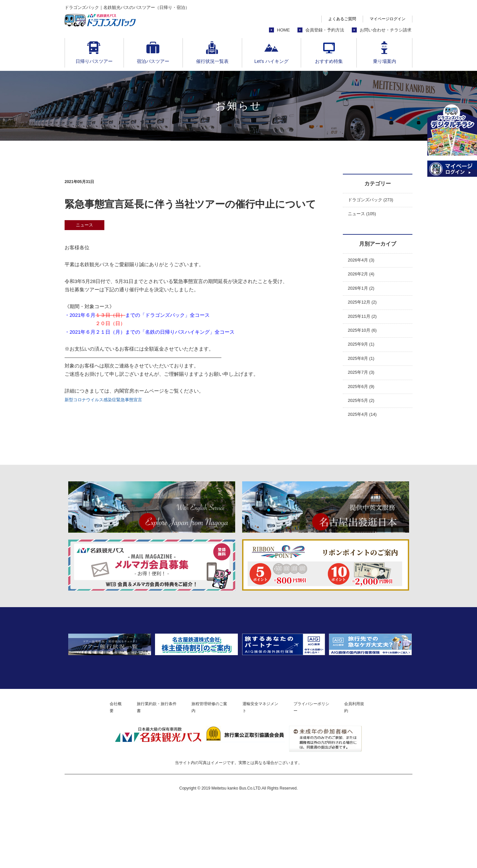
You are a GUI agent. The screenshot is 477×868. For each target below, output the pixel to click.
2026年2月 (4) (363, 279)
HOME (283, 30)
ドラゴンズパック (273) (374, 201)
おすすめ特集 (329, 61)
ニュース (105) (364, 216)
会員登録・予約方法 (325, 30)
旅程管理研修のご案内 (206, 772)
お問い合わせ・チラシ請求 (386, 30)
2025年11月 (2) (365, 325)
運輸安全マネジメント (266, 772)
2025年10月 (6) (365, 341)
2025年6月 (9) (363, 402)
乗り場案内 (385, 61)
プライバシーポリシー (326, 772)
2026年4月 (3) (363, 264)
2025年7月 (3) (363, 387)
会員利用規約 (377, 772)
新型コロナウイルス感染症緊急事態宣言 (109, 399)
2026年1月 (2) (363, 294)
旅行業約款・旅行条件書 (144, 772)
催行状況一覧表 (212, 61)
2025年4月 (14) (365, 433)
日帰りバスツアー (94, 61)
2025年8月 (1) (363, 372)
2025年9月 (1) (363, 356)
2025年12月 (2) (365, 310)
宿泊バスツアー (153, 61)
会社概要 (96, 772)
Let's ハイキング (271, 61)
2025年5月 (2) (363, 418)
